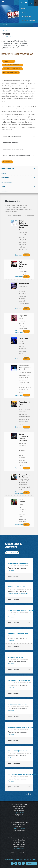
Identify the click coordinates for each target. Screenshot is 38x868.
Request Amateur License (10, 72)
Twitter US (20, 863)
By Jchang (12, 587)
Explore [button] (5, 191)
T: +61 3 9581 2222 (19, 848)
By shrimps (12, 563)
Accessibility (33, 859)
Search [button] (31, 3)
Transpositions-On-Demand (25, 476)
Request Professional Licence (12, 69)
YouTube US (12, 863)
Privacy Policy (20, 859)
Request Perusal (8, 61)
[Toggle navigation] (2, 2)
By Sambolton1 (13, 727)
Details (26, 255)
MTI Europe (26, 16)
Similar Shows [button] (7, 182)
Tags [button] (3, 187)
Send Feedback (32, 863)
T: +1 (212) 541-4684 (19, 813)
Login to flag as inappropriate (20, 566)
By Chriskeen (13, 681)
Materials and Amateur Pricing (12, 65)
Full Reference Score (23, 264)
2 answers (14, 764)
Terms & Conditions (10, 859)
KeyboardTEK (24, 284)
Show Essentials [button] (8, 169)
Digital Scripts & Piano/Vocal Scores (24, 224)
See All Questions (11, 553)
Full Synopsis (7, 162)
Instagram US (23, 863)
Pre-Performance (15, 216)
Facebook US (16, 863)
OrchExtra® (24, 338)
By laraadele (13, 751)
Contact (26, 859)
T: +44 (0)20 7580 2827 (19, 828)
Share (5, 31)
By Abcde (11, 634)
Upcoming (5, 178)
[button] (26, 3)
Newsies (11, 570)
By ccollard (13, 704)
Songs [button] (4, 173)
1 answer (14, 576)
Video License (22, 501)
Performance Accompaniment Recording (25, 368)
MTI (23, 13)
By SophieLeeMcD (14, 610)
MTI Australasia (28, 20)
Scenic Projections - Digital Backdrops (23, 437)
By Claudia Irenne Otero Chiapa (20, 774)
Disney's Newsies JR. (21, 594)
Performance (31, 216)
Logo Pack (23, 316)
